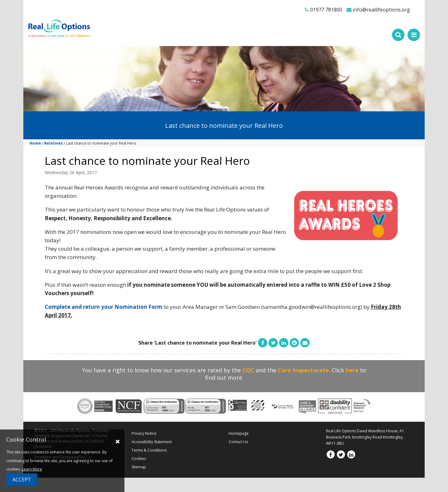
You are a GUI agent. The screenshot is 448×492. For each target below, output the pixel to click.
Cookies (139, 459)
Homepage (239, 433)
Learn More (32, 469)
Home (35, 143)
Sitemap (139, 467)
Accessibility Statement (152, 442)
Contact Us (238, 442)
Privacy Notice (144, 433)
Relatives (54, 143)
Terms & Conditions (149, 450)
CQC (248, 370)
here (352, 370)
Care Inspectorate (303, 370)
